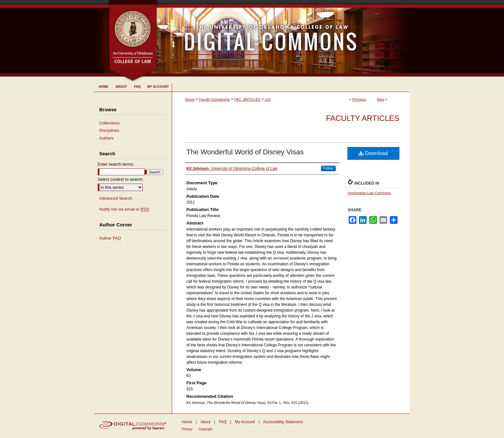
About (205, 422)
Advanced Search (116, 198)
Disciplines (109, 130)
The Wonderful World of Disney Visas (245, 152)
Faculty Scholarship (215, 99)
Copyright (206, 429)
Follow (328, 168)
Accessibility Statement (283, 422)
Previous (359, 99)
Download (373, 153)
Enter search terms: (116, 164)
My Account (245, 422)
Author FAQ (110, 238)
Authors (107, 138)
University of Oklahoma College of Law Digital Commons (284, 38)
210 (268, 99)
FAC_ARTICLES (247, 99)
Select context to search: (121, 179)
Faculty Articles (362, 118)
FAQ (223, 422)
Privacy (187, 429)
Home (190, 99)
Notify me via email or (124, 209)
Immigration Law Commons (370, 193)
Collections (110, 123)
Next (381, 99)
